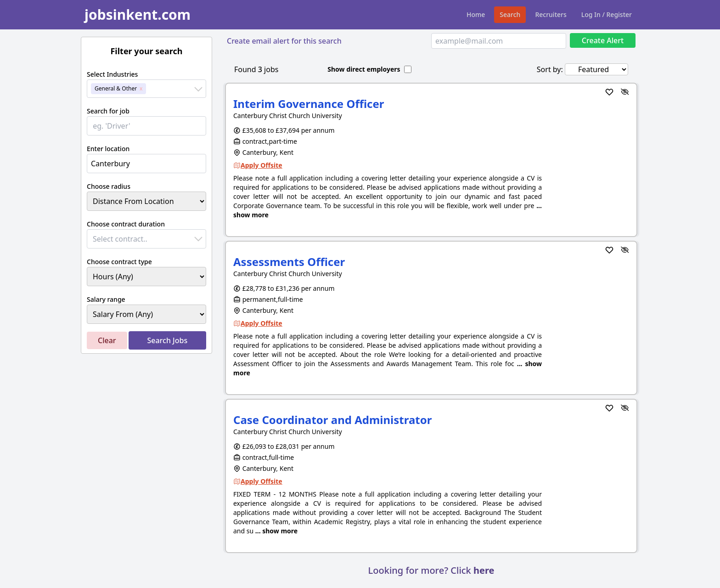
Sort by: (550, 69)
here (484, 570)
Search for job (108, 111)
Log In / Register (607, 14)
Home (476, 14)
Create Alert (603, 40)
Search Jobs (167, 340)
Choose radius (109, 186)
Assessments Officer (289, 262)
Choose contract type (119, 262)
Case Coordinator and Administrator (333, 420)
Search (510, 14)
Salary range (106, 299)
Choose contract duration (126, 224)
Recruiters (551, 14)
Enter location (108, 149)
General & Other (116, 88)
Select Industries (112, 74)
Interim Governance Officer (309, 104)
